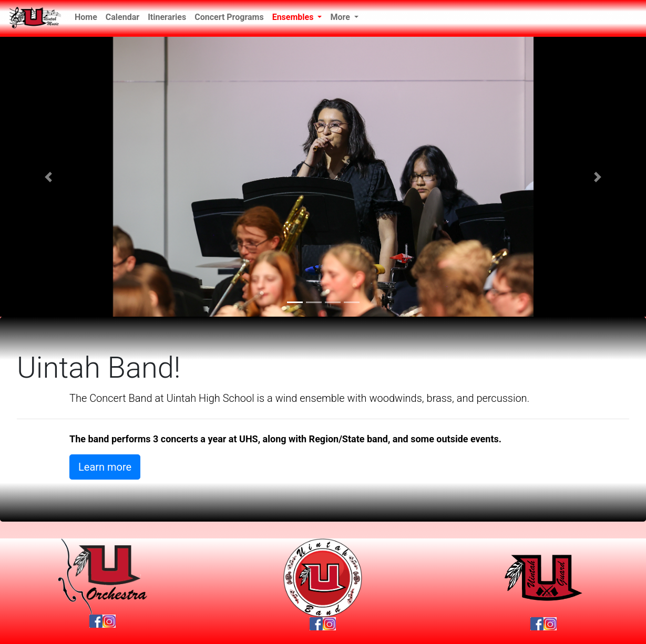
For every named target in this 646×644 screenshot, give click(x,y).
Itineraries (167, 17)
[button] (48, 177)
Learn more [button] (105, 467)
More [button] (341, 17)
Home (88, 16)
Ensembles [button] (294, 17)
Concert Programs (229, 17)
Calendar (122, 17)
